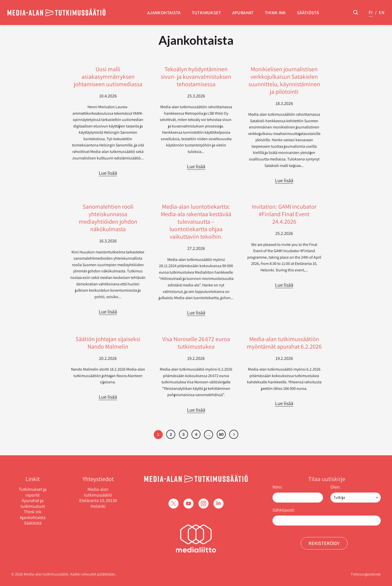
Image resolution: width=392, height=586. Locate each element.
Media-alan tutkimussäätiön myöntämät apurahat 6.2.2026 (284, 343)
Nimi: (277, 487)
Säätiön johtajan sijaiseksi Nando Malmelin (108, 343)
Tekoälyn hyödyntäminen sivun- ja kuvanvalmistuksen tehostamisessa (196, 76)
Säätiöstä (308, 13)
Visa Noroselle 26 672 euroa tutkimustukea (196, 343)
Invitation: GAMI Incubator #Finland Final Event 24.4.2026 (284, 214)
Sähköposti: (284, 510)
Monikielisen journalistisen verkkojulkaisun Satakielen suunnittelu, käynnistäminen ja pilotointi (284, 80)
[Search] (355, 12)
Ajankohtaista (164, 13)
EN (382, 12)
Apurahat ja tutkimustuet (33, 503)
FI (371, 12)
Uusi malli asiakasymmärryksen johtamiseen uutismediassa (108, 76)
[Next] (234, 434)
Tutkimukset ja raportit (33, 492)
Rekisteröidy (324, 543)
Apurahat (243, 13)
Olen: (335, 487)
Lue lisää (108, 173)
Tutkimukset (206, 13)
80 (221, 434)
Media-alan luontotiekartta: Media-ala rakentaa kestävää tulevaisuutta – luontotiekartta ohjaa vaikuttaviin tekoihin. (196, 221)
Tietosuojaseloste (366, 574)
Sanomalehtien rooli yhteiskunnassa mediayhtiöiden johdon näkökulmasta (108, 218)
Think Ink (275, 13)
